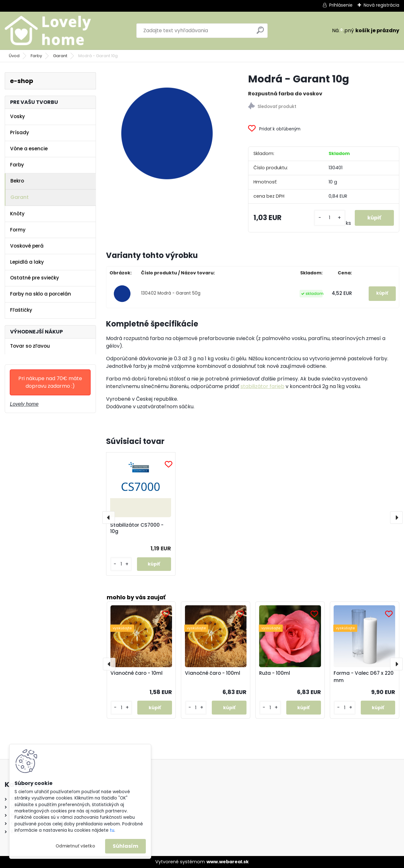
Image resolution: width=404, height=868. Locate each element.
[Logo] (48, 31)
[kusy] (330, 218)
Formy (18, 230)
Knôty (17, 214)
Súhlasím (125, 846)
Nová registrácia (381, 5)
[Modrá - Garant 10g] (167, 133)
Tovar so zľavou (30, 346)
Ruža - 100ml (275, 673)
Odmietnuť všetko (75, 846)
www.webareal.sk (228, 862)
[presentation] (109, 518)
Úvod (14, 56)
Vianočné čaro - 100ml (213, 673)
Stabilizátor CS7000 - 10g (137, 528)
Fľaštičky (21, 310)
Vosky (18, 116)
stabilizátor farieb (262, 386)
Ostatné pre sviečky (35, 278)
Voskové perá (27, 246)
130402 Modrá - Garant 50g (171, 293)
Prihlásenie (341, 5)
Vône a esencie (29, 149)
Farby (36, 56)
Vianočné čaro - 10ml (137, 673)
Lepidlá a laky (27, 262)
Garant (60, 56)
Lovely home (24, 404)
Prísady (20, 132)
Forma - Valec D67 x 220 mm (364, 677)
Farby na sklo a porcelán (41, 294)
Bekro (17, 181)
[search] (260, 33)
